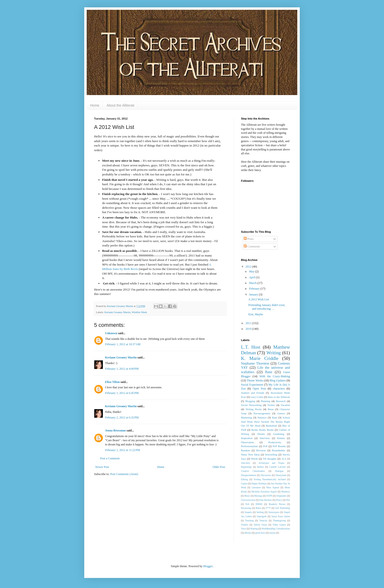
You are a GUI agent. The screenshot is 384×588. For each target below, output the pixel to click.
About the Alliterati (120, 105)
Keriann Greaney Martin (117, 312)
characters (279, 389)
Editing (244, 479)
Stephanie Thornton (255, 363)
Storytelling (271, 454)
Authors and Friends (253, 393)
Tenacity (263, 521)
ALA (284, 459)
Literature (256, 487)
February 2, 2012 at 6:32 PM (122, 417)
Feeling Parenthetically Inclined (270, 479)
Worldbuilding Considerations (276, 529)
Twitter (271, 405)
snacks (273, 533)
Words (254, 459)
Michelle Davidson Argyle (264, 492)
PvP (265, 446)
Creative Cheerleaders (253, 471)
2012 (249, 267)
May (252, 271)
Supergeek (262, 516)
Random (246, 450)
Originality (281, 496)
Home (95, 105)
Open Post (259, 389)
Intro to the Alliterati (279, 397)
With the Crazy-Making (275, 376)
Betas (271, 409)
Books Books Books (262, 430)
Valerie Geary (260, 525)
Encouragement (262, 413)
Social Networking (251, 405)
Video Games (279, 525)
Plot (288, 500)
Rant (275, 417)
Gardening (279, 434)
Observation (247, 442)
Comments (252, 246)
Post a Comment (110, 458)
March (253, 283)
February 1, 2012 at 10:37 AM (123, 344)
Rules (258, 508)
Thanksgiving (279, 521)
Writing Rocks (254, 409)
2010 (249, 329)
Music (247, 496)
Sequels (248, 512)
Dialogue (279, 471)
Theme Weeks (255, 380)
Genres (281, 413)
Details (261, 434)
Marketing (246, 417)
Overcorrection (248, 500)
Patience (262, 417)
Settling (260, 512)
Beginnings (246, 467)
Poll (247, 504)
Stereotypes (274, 512)
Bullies (260, 467)
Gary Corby (257, 397)
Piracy (279, 500)
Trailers (245, 525)
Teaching (249, 521)
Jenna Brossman (115, 430)
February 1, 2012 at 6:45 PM (122, 393)
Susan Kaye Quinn (281, 516)
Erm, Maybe (256, 314)
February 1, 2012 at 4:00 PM (122, 369)
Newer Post (102, 467)
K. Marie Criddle (260, 358)
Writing (274, 353)
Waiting (254, 529)
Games (244, 484)
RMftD (259, 504)
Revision (261, 450)
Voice (244, 529)
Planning (265, 401)
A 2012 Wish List (259, 299)
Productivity (275, 442)
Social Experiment (252, 385)
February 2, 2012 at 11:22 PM (123, 450)
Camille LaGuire (277, 467)
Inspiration (247, 438)
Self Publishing (283, 508)
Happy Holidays (259, 484)
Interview (265, 438)
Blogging (250, 401)
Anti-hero (246, 463)
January (254, 294)
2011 (249, 323)
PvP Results (279, 446)
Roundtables (279, 450)
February (255, 289)
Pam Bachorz (266, 500)
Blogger (208, 566)
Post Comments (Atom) (124, 474)
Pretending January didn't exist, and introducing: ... (267, 307)
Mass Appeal (273, 487)
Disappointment (248, 475)
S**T (268, 508)
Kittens (281, 438)
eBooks (248, 533)
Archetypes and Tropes (271, 463)
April (252, 277)
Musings (258, 496)
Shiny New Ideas (250, 454)
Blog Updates (278, 380)
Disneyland (281, 475)
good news (260, 533)
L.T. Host (251, 347)
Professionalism (249, 446)
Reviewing (246, 508)
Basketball (271, 426)
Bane (269, 372)
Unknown (111, 333)
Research (281, 401)
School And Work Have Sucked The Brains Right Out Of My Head (265, 422)
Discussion (266, 475)
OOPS (269, 496)
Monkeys (286, 492)
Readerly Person (277, 504)
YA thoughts (270, 459)
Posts (249, 239)
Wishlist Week (139, 312)
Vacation (285, 405)
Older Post (219, 467)
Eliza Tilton (112, 382)
